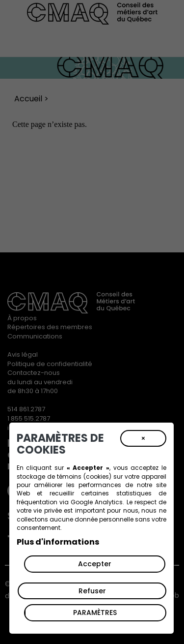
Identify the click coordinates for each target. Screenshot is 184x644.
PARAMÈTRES (95, 613)
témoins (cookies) (84, 476)
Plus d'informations (58, 542)
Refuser (92, 591)
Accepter (95, 564)
